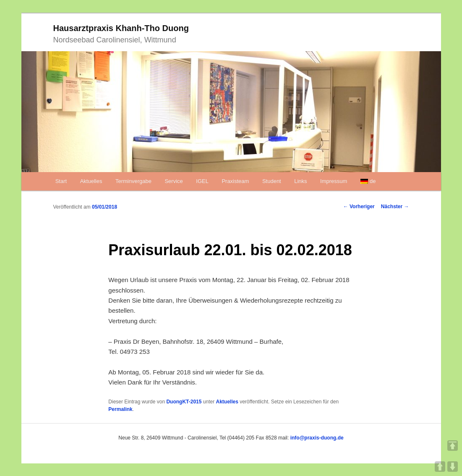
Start (61, 181)
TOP (453, 446)
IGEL (202, 181)
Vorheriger (359, 207)
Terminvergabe (133, 181)
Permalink (120, 409)
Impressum (334, 181)
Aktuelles (91, 181)
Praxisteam (235, 181)
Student (272, 181)
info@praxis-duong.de (317, 438)
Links (300, 181)
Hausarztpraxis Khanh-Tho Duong (121, 28)
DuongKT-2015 (184, 402)
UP (440, 467)
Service (174, 181)
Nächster (395, 207)
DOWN (453, 467)
